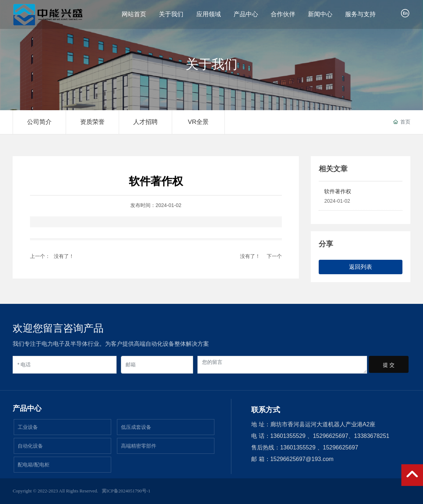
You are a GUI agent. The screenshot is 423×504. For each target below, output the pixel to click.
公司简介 (39, 122)
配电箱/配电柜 (34, 465)
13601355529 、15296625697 (319, 447)
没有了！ (64, 256)
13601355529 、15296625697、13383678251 (330, 436)
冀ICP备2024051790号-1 (126, 491)
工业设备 (28, 427)
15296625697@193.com (302, 459)
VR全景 (198, 122)
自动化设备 (30, 446)
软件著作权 (338, 191)
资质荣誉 (92, 122)
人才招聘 (145, 122)
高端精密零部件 (139, 446)
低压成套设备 (136, 427)
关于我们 (211, 64)
